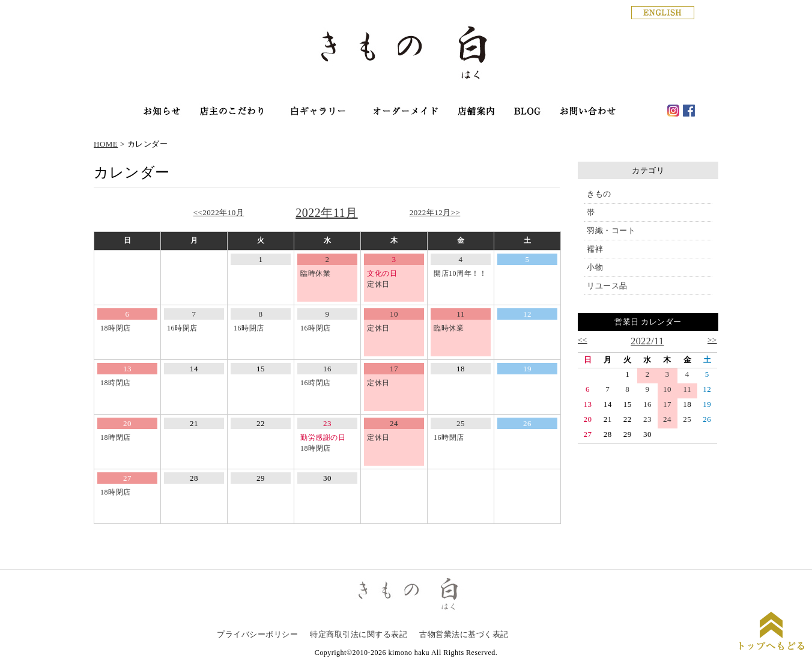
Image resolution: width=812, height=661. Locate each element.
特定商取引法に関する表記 (359, 634)
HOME (106, 144)
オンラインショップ (318, 112)
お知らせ (162, 112)
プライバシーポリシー (257, 634)
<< (583, 340)
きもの (599, 194)
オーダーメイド (405, 112)
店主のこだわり (232, 112)
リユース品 (607, 286)
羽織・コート (611, 230)
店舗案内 (477, 112)
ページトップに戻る (771, 632)
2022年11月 (326, 213)
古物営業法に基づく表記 (464, 634)
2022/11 (647, 341)
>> (712, 340)
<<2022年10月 (219, 212)
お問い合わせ (588, 112)
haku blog (528, 112)
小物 (595, 267)
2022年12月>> (435, 212)
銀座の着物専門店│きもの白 (406, 55)
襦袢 (595, 249)
